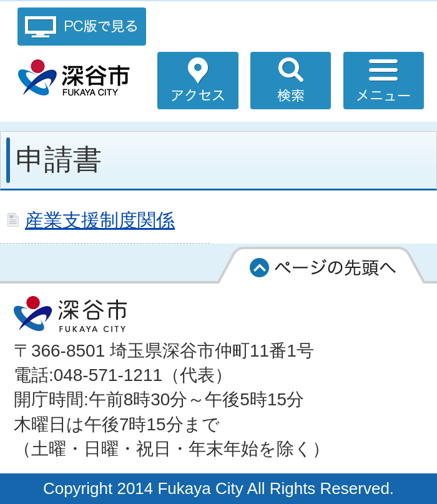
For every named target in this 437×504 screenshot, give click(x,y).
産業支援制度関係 (100, 220)
